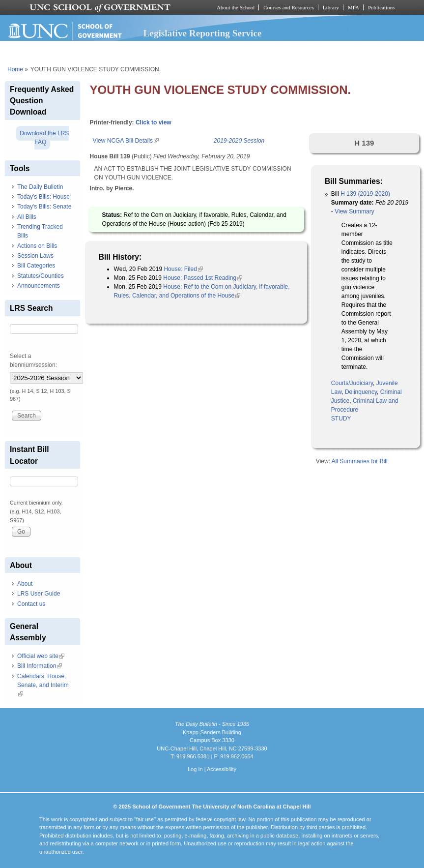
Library (331, 7)
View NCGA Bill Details (126, 141)
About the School (236, 7)
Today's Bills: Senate (44, 207)
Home (15, 69)
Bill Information (40, 666)
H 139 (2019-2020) (365, 194)
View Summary (354, 211)
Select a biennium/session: (33, 360)
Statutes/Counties (41, 276)
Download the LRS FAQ (44, 138)
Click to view (154, 122)
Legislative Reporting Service (203, 33)
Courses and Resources (288, 7)
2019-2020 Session (239, 141)
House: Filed (183, 269)
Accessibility (222, 769)
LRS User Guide (39, 594)
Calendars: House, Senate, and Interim (43, 685)
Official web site (41, 656)
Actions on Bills (37, 246)
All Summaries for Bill (360, 461)
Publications (382, 7)
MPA (353, 7)
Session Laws (35, 256)
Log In (195, 769)
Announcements (39, 286)
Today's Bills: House (43, 197)
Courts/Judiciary (352, 383)
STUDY (341, 419)
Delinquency (361, 392)
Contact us (31, 604)
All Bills (27, 217)
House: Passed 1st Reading (203, 278)
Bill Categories (36, 266)
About (25, 584)
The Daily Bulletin (40, 187)
